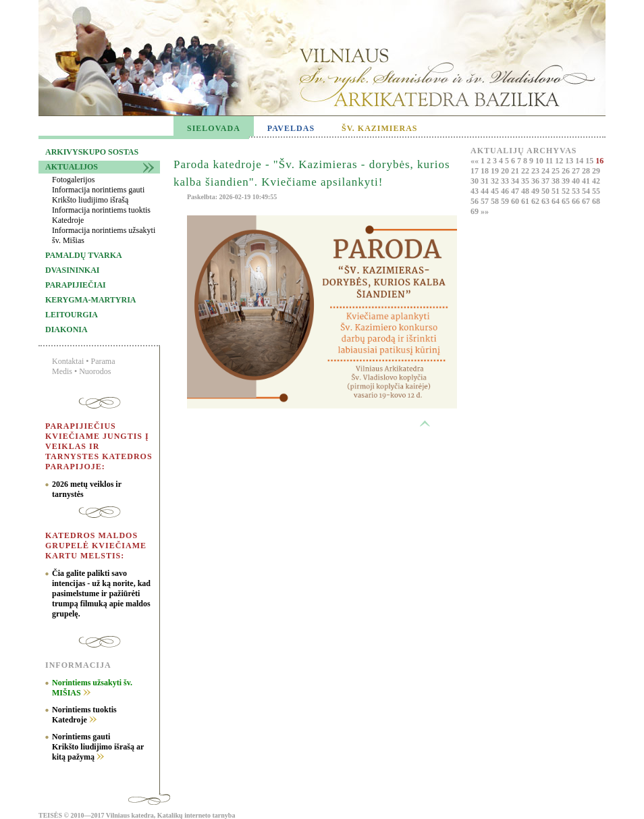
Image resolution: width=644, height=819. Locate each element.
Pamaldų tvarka (84, 255)
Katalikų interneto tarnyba (196, 815)
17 (476, 171)
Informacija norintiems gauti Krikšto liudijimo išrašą (98, 195)
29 (596, 171)
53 (577, 191)
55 (596, 191)
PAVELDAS (291, 128)
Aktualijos (72, 167)
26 (567, 171)
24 (546, 171)
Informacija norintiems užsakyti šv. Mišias (104, 235)
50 (546, 191)
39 (567, 181)
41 (587, 181)
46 (506, 191)
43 (476, 191)
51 (557, 191)
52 (567, 191)
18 (486, 171)
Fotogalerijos (73, 180)
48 (526, 191)
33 (506, 181)
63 (546, 201)
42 (596, 181)
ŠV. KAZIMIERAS (379, 128)
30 (476, 181)
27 (577, 171)
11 (550, 161)
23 (536, 171)
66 (577, 201)
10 (540, 161)
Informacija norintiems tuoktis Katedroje (101, 215)
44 (486, 191)
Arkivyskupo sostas (92, 152)
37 (546, 181)
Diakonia (66, 329)
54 (587, 191)
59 (506, 201)
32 (496, 181)
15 (590, 161)
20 (506, 171)
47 (516, 191)
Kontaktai (68, 361)
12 (560, 161)
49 (536, 191)
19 (496, 171)
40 (577, 181)
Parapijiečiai (76, 285)
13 (570, 161)
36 (536, 181)
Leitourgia (72, 315)
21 (516, 171)
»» (485, 211)
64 (557, 201)
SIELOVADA (214, 128)
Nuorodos (95, 371)
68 (596, 201)
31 (486, 181)
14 (580, 161)
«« (476, 161)
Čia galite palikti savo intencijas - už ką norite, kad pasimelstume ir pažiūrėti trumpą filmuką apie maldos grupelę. (101, 593)
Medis (62, 371)
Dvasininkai (72, 270)
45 (496, 191)
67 (587, 201)
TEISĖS (50, 815)
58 (496, 201)
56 (476, 201)
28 (587, 171)
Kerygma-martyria (90, 300)
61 (526, 201)
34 (516, 181)
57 (486, 201)
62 (536, 201)
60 (516, 201)
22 (526, 171)
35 (526, 181)
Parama (103, 361)
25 (557, 171)
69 (476, 211)
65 (567, 201)
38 (557, 181)
